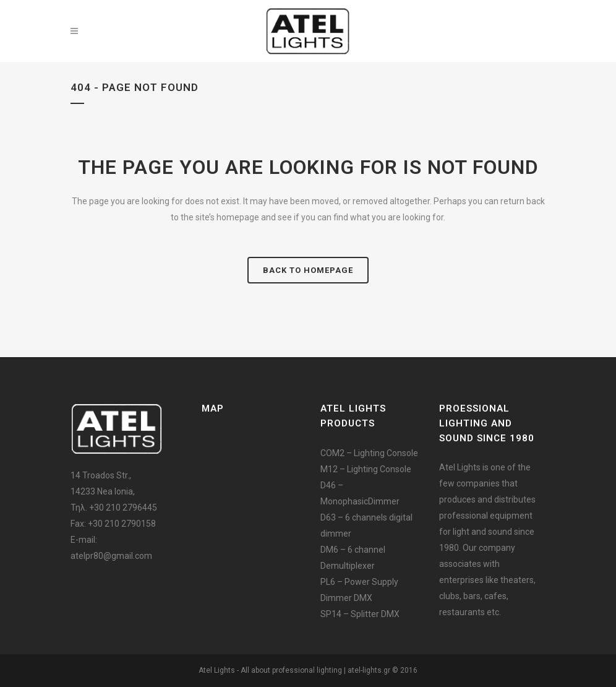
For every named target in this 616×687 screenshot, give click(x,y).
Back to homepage (308, 270)
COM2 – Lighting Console (369, 453)
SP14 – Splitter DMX (360, 614)
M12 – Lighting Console (366, 469)
